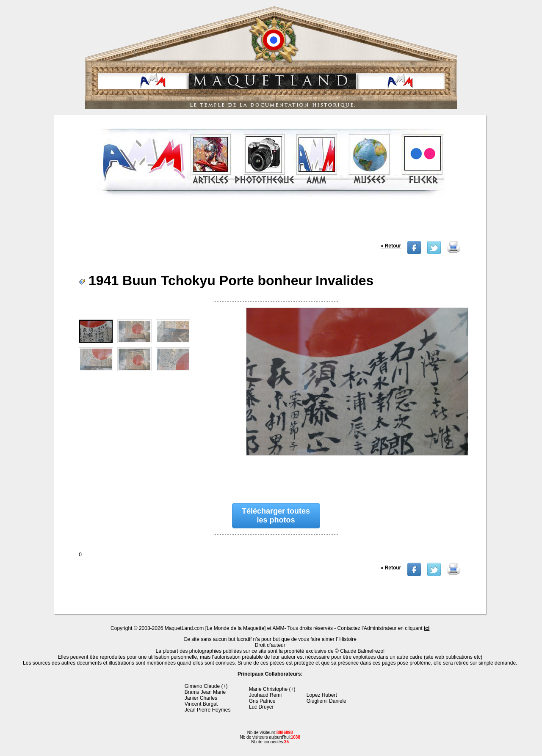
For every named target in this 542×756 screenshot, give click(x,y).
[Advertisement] (271, 222)
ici (427, 628)
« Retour (391, 246)
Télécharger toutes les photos (276, 515)
